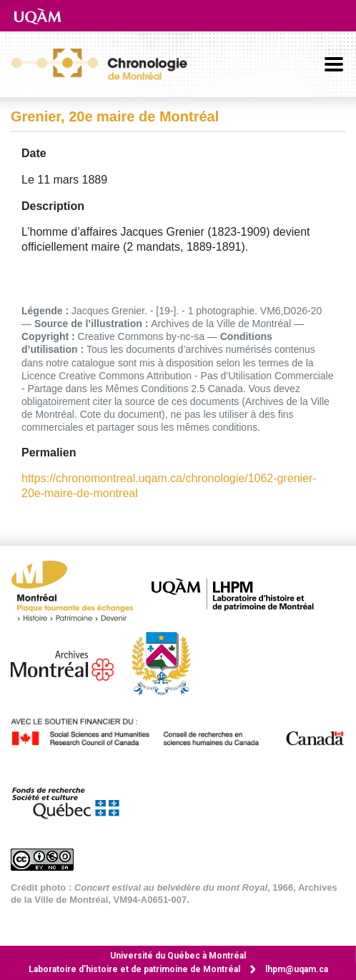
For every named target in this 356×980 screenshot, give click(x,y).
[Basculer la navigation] (334, 64)
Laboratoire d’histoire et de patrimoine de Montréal (134, 969)
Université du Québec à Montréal (178, 956)
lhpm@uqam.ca (297, 969)
